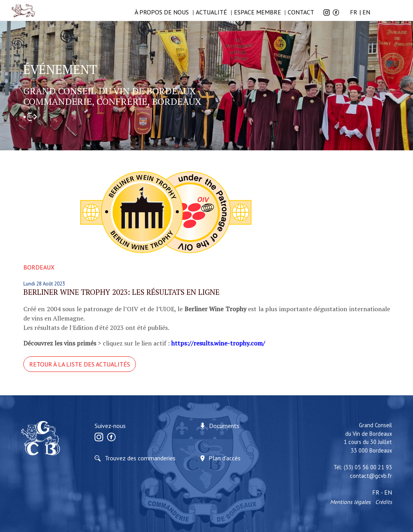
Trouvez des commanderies (140, 458)
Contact (301, 12)
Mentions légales (350, 502)
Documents (224, 426)
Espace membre (257, 12)
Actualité (211, 12)
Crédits (384, 502)
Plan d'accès (225, 458)
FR (354, 12)
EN (366, 12)
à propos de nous (162, 12)
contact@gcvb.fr (371, 476)
